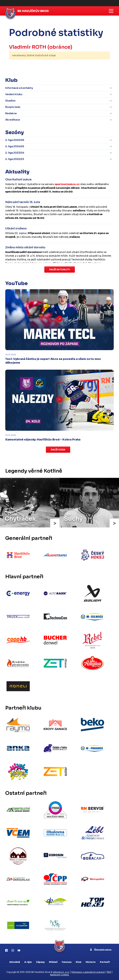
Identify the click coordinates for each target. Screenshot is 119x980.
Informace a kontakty (19, 88)
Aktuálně (15, 962)
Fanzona (67, 962)
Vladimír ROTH (28, 47)
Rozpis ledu (13, 107)
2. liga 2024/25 (15, 146)
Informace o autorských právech (88, 972)
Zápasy (40, 962)
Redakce (11, 113)
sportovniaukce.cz (67, 184)
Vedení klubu (14, 94)
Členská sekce (101, 950)
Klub (79, 962)
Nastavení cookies (59, 975)
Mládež (53, 962)
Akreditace (13, 120)
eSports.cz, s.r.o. (61, 972)
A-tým (28, 962)
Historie (91, 962)
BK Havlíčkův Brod (33, 11)
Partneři (105, 962)
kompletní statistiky (91, 65)
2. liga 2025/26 (15, 140)
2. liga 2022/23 (15, 159)
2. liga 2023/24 (15, 153)
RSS (109, 972)
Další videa (58, 450)
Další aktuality (60, 270)
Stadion (10, 101)
